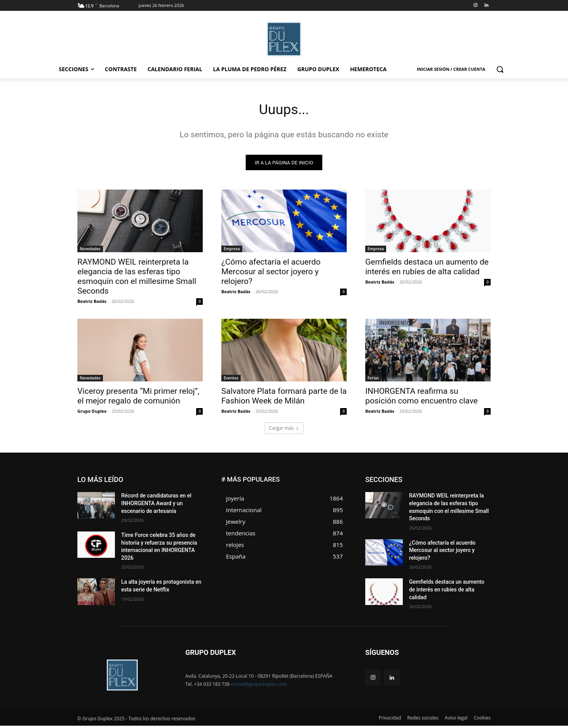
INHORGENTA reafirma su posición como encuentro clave (422, 398)
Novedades (90, 251)
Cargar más (284, 430)
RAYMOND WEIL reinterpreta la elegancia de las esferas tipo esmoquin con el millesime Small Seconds (137, 279)
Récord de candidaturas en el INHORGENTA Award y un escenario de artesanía (156, 505)
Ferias (373, 380)
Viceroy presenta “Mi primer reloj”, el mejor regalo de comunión (138, 398)
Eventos (231, 380)
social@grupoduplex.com (259, 686)
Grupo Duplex (92, 413)
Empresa (232, 251)
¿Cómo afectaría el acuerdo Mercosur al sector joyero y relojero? (271, 274)
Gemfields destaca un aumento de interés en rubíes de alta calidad (427, 269)
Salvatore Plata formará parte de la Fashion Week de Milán (284, 398)
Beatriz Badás (92, 303)
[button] (500, 69)
